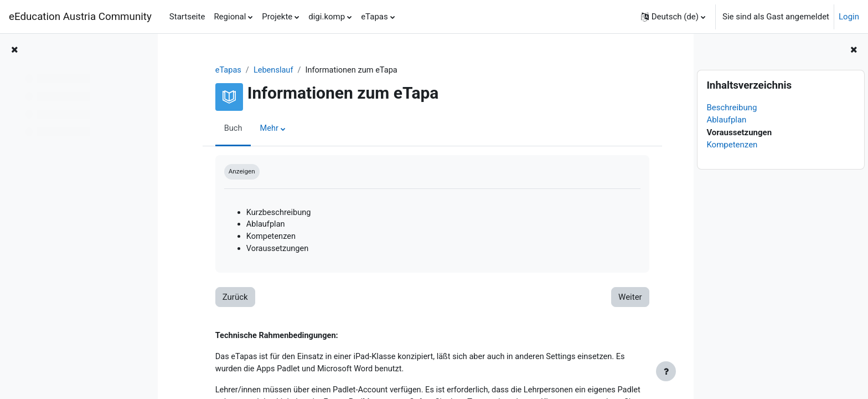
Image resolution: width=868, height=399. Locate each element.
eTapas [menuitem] (374, 17)
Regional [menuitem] (230, 17)
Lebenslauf (268, 70)
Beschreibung (732, 108)
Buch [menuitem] (227, 129)
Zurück (229, 299)
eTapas (222, 70)
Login (849, 17)
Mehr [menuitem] (263, 129)
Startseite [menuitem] (187, 17)
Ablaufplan (726, 120)
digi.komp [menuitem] (327, 17)
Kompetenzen (732, 145)
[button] (673, 17)
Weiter (624, 299)
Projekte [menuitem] (277, 17)
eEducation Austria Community (80, 17)
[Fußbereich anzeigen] (666, 371)
